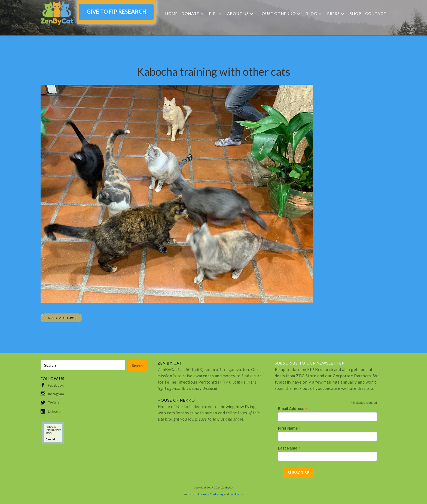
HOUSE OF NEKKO (277, 14)
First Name (289, 428)
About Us (238, 14)
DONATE (190, 14)
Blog (312, 14)
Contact (376, 13)
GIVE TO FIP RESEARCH (116, 11)
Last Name (289, 448)
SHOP (356, 13)
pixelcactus (237, 494)
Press (333, 14)
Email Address (293, 409)
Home (172, 13)
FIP (212, 14)
